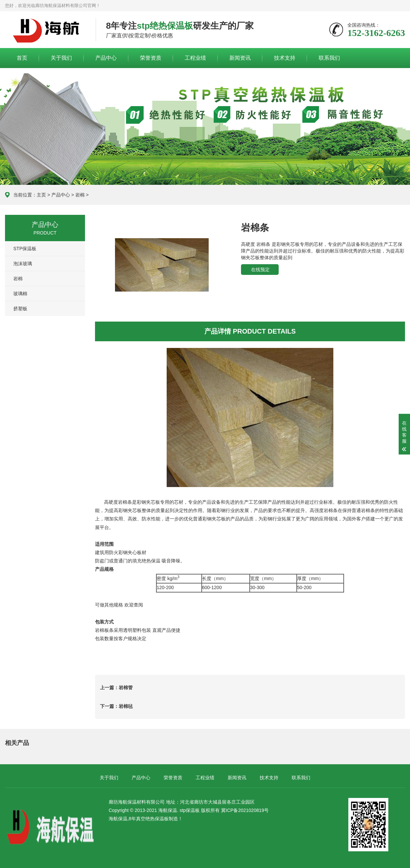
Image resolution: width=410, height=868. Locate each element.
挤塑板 (20, 309)
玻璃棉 (20, 294)
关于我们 (61, 58)
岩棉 (80, 195)
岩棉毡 (126, 706)
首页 (22, 58)
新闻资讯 (240, 58)
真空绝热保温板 (152, 819)
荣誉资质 (151, 58)
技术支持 (285, 58)
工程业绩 (195, 58)
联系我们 (329, 58)
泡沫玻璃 (23, 264)
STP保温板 (25, 249)
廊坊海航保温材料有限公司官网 (45, 30)
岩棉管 (126, 688)
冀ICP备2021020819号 (244, 810)
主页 (41, 195)
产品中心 (106, 58)
